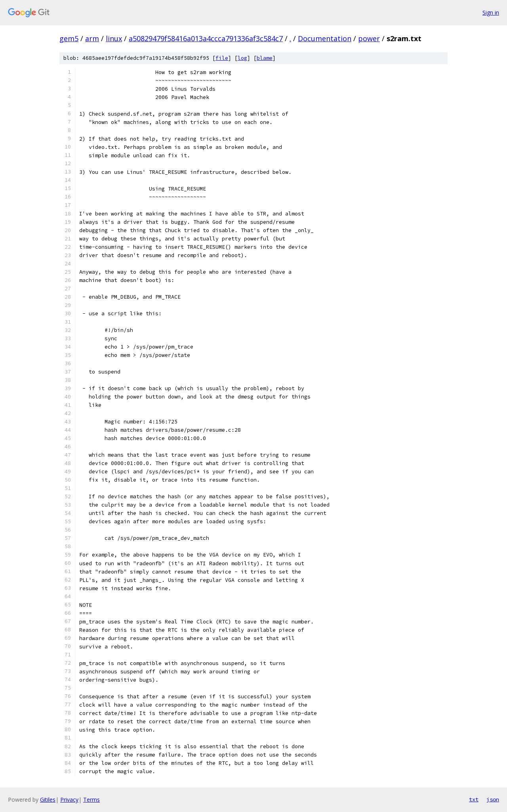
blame (265, 58)
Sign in (491, 12)
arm (92, 38)
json (493, 799)
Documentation (325, 38)
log (242, 58)
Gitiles (48, 800)
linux (114, 38)
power (369, 38)
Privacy (69, 800)
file (222, 58)
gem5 (69, 38)
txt (474, 799)
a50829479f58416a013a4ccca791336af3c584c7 (206, 38)
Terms (91, 800)
